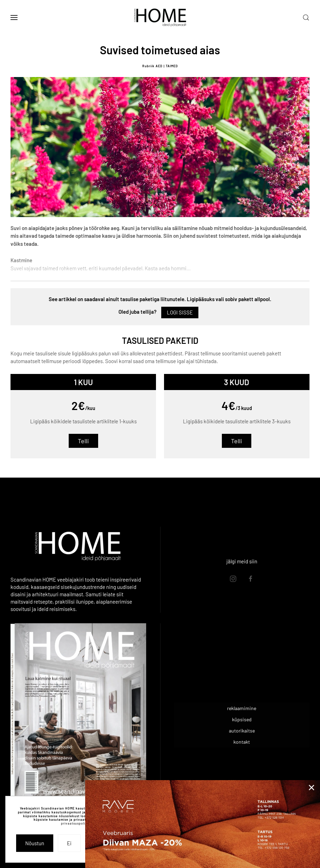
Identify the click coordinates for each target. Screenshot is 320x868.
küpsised (242, 719)
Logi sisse (180, 312)
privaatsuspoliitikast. (79, 823)
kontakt (242, 742)
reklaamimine (242, 708)
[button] (14, 18)
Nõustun (35, 843)
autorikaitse (242, 731)
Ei (69, 843)
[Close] (312, 787)
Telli (83, 441)
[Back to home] (160, 18)
